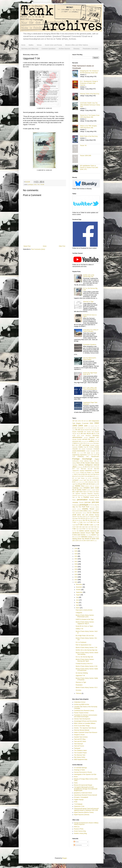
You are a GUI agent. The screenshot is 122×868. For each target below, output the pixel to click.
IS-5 (95, 467)
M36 (96, 484)
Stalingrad (93, 517)
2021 (76, 562)
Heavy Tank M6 (94, 461)
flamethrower (95, 457)
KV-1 (76, 474)
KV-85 (90, 476)
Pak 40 (97, 495)
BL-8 (82, 443)
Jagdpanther (76, 471)
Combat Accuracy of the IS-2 (84, 664)
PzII (80, 507)
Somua (97, 515)
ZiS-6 (92, 541)
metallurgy (75, 488)
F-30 (91, 455)
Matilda (78, 486)
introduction (80, 467)
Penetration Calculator (91, 49)
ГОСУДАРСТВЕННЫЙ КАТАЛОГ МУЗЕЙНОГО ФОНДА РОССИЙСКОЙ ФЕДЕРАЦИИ (86, 789)
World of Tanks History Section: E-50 (86, 666)
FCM (74, 457)
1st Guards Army (93, 426)
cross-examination (79, 451)
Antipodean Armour (80, 702)
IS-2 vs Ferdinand (81, 642)
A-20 (74, 436)
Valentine (84, 537)
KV (73, 475)
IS (84, 467)
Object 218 (92, 492)
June (78, 600)
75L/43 (74, 434)
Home (23, 45)
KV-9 (93, 476)
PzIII (83, 507)
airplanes (92, 437)
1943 (75, 426)
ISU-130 (90, 469)
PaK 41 (75, 497)
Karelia (95, 471)
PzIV (88, 507)
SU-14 (95, 518)
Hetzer (97, 463)
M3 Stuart (92, 484)
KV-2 (89, 475)
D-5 (85, 453)
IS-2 (86, 467)
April (77, 605)
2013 (76, 582)
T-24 (88, 522)
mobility (79, 490)
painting (93, 495)
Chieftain (91, 447)
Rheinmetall (76, 511)
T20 (77, 531)
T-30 (76, 525)
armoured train (85, 441)
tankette (87, 531)
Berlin (75, 443)
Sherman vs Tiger (88, 302)
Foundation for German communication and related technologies (86, 716)
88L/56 (89, 434)
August (78, 595)
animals (74, 439)
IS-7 (74, 469)
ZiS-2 (74, 541)
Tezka (76, 783)
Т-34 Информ (78, 804)
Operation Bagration (87, 494)
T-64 (80, 529)
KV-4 (74, 476)
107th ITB (80, 421)
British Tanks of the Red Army (89, 136)
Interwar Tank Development (82, 719)
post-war (88, 502)
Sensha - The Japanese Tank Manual (85, 728)
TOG (87, 535)
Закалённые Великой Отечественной (86, 795)
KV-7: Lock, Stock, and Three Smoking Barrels (90, 388)
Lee (86, 478)
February (79, 693)
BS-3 (77, 445)
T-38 (77, 527)
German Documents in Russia (83, 772)
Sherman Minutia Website (82, 730)
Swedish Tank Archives (81, 737)
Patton (74, 500)
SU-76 (85, 520)
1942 (97, 423)
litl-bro (76, 777)
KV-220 (93, 475)
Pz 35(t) (95, 505)
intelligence (89, 465)
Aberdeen (88, 436)
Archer (93, 439)
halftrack (86, 461)
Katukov (78, 473)
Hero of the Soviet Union (86, 463)
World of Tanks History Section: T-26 (86, 648)
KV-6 (80, 476)
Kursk (97, 472)
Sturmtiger (75, 518)
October (79, 590)
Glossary (76, 49)
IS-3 (89, 467)
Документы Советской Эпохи (83, 793)
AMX (98, 437)
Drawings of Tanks (80, 770)
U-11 (75, 537)
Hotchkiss (75, 465)
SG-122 (89, 513)
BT (80, 445)
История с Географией (81, 797)
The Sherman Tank (80, 755)
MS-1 (74, 492)
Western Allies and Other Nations (77, 45)
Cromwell (96, 449)
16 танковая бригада (80, 768)
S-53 (35, 184)
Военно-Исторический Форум (83, 785)
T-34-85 (42, 184)
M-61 (77, 482)
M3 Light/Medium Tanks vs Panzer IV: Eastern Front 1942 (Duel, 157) (89, 168)
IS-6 (98, 467)
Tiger (93, 533)
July (77, 597)
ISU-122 (83, 469)
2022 (76, 559)
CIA (80, 449)
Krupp (93, 473)
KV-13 (80, 475)
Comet (83, 449)
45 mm (78, 430)
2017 (76, 572)
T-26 (91, 522)
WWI (97, 539)
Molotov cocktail (91, 490)
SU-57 (81, 520)
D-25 (74, 453)
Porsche (81, 502)
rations (97, 507)
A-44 (83, 436)
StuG (97, 517)
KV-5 (77, 476)
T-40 (80, 527)
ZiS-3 (78, 541)
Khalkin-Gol (83, 473)
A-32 (78, 436)
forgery (97, 459)
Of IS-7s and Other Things (82, 726)
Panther (86, 497)
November (79, 587)
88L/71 (94, 434)
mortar (97, 490)
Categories (79, 613)
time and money (80, 535)
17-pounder (85, 423)
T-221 (84, 522)
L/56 (76, 478)
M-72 (84, 482)
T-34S (95, 525)
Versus (39, 45)
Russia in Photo (79, 829)
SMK (83, 515)
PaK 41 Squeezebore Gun (83, 645)
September (79, 592)
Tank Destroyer (79, 744)
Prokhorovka (76, 505)
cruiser (88, 451)
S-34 (93, 511)
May (77, 603)
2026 (76, 549)
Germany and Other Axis (30, 49)
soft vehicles (90, 515)
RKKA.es (77, 827)
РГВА (76, 802)
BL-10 (79, 443)
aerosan (86, 438)
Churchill (75, 449)
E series (96, 453)
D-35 (82, 453)
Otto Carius (87, 495)
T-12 (77, 522)
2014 (76, 580)
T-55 (98, 527)
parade (92, 497)
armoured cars (77, 441)
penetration (82, 500)
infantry (81, 465)
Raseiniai (92, 507)
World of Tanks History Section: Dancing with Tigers (85, 660)
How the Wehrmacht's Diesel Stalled (90, 359)
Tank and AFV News (80, 741)
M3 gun (80, 484)
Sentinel (84, 513)
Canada (92, 445)
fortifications (76, 461)
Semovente (79, 513)
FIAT (87, 457)
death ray (90, 453)
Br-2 (74, 445)
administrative (77, 437)
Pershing (92, 500)
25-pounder (80, 428)
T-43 (83, 527)
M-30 (74, 482)
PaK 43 (80, 497)
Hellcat (74, 463)
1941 (91, 423)
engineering (76, 455)
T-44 (86, 527)
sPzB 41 (85, 517)
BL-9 (85, 443)
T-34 (38, 184)
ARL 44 (97, 439)
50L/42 (83, 430)
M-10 (98, 480)
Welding (75, 539)
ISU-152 (96, 469)
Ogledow (78, 494)
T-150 (81, 522)
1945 (86, 426)
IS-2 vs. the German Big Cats (84, 657)
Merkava (97, 486)
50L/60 (87, 430)
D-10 (98, 451)
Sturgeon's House (79, 735)
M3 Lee (86, 484)
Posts (76, 842)
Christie (97, 447)
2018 (76, 569)
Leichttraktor (96, 478)
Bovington (96, 443)
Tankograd (77, 748)
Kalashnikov (89, 471)
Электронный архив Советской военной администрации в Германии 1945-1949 (86, 809)
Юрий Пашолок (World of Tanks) (84, 812)
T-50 (92, 527)
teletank (83, 533)
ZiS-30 (81, 541)
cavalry (97, 445)
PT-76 (91, 505)
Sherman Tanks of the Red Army (90, 94)
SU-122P (91, 518)
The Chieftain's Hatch (80, 751)
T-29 (74, 525)
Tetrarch (88, 533)
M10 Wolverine (89, 482)
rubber (90, 511)
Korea (89, 473)
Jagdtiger (82, 471)
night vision (79, 492)
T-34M (91, 525)
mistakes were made (91, 488)
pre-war (95, 502)
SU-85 (94, 520)
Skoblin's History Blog (81, 833)
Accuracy (78, 690)
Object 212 (86, 492)
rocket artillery (83, 511)
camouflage (86, 445)
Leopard (81, 480)
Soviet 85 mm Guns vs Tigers (84, 626)
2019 (76, 567)
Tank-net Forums (79, 746)
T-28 (98, 522)
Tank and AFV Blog (80, 739)
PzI (77, 507)
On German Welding (82, 673)
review (97, 509)
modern (84, 490)
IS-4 (92, 467)
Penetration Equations (90, 345)
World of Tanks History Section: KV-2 (87, 688)
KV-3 (98, 475)
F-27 (89, 455)
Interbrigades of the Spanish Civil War (85, 774)
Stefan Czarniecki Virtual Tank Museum (86, 732)
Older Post (62, 246)
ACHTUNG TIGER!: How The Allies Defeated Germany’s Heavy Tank (90, 105)
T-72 (87, 529)
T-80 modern (94, 529)
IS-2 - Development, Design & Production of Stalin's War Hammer (89, 83)
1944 (81, 426)
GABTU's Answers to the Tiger (85, 619)
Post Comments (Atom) (38, 249)
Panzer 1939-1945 (86, 156)
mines (81, 488)
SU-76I (90, 520)
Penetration (79, 685)
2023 (76, 556)
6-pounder (80, 432)
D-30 (78, 453)
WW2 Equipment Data (81, 759)
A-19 (98, 434)
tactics (82, 531)
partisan (97, 497)
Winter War (81, 539)
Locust (94, 480)
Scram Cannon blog (80, 831)
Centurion (75, 447)
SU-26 (77, 520)
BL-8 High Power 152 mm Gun (85, 636)
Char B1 (86, 447)
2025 (76, 551)
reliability (85, 509)
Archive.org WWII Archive (82, 704)
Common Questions (49, 49)
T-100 (74, 522)
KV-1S (85, 474)
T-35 (98, 525)
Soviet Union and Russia (53, 45)
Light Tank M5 (87, 480)
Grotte (81, 461)
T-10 (98, 520)
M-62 (80, 482)
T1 (75, 531)
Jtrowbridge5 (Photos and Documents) (85, 721)
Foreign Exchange (82, 459)
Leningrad (75, 480)
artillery (91, 441)
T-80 (89, 529)
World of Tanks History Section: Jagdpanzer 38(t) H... (85, 623)
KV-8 (86, 476)
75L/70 (78, 434)
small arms (77, 515)
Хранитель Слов (79, 806)
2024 (76, 554)
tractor (94, 535)
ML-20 (74, 490)
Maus (83, 486)
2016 (76, 574)
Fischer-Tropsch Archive (81, 713)
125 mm (86, 421)
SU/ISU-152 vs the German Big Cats (89, 276)
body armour (90, 443)
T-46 (89, 527)
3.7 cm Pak (87, 428)
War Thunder (96, 537)
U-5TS (79, 537)
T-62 (77, 529)
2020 (76, 564)
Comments (78, 845)
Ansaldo (79, 439)
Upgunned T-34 (80, 676)
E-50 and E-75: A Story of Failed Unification (91, 331)
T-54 (95, 527)
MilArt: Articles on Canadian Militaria (85, 723)
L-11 (96, 476)
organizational (81, 495)
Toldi (90, 535)
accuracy (96, 435)
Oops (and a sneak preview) (84, 610)
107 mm (75, 421)
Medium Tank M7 (90, 486)
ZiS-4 (85, 541)
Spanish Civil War (77, 517)
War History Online (80, 757)
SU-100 (81, 518)
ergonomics (83, 455)
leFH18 (90, 478)
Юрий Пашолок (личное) (82, 815)
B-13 (96, 441)
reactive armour (77, 509)
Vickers (90, 537)
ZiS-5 (88, 541)
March (78, 608)
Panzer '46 (83, 145)
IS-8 (78, 469)
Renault (92, 509)
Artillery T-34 (79, 629)
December (79, 584)
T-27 (94, 522)
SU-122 (85, 518)
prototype (31, 184)
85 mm (83, 434)
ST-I (89, 517)
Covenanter (89, 449)
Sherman (96, 513)
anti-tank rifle (86, 439)
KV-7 (83, 476)
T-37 (74, 527)
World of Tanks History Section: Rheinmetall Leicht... (85, 616)
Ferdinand (81, 457)
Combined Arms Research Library (84, 711)
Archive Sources (64, 49)
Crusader (93, 451)
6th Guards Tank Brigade (92, 432)
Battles (31, 45)
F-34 (98, 455)
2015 (76, 577)
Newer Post (27, 246)
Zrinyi (95, 541)
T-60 (74, 529)
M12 (95, 482)
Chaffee (81, 447)
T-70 (83, 529)
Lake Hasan (81, 478)
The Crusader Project (80, 753)
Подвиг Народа (79, 800)
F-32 (94, 455)
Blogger (64, 858)
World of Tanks (90, 539)
